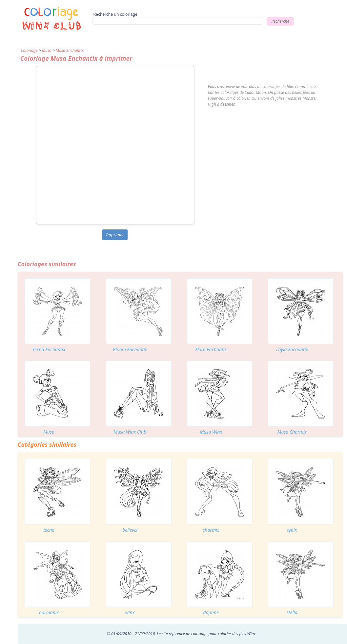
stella (292, 612)
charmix (211, 530)
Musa (47, 50)
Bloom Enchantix (130, 349)
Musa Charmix (292, 432)
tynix (292, 530)
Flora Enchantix (211, 349)
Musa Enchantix (70, 50)
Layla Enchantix (292, 349)
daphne (211, 612)
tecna (49, 530)
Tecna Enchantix (49, 349)
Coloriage (29, 50)
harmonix (49, 612)
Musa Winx (211, 432)
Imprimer (115, 235)
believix (130, 530)
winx (130, 612)
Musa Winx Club (130, 432)
